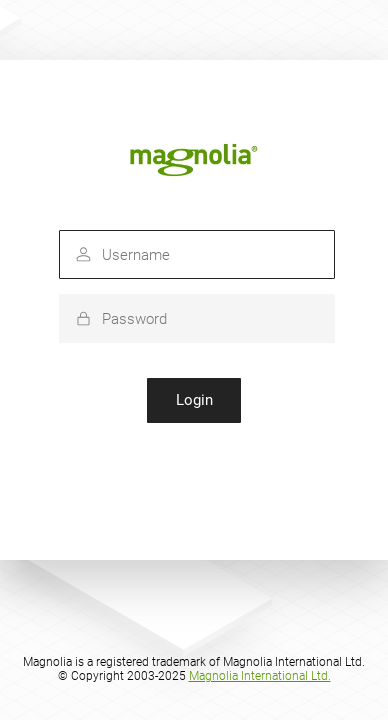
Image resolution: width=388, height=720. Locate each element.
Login (194, 400)
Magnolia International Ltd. (260, 676)
